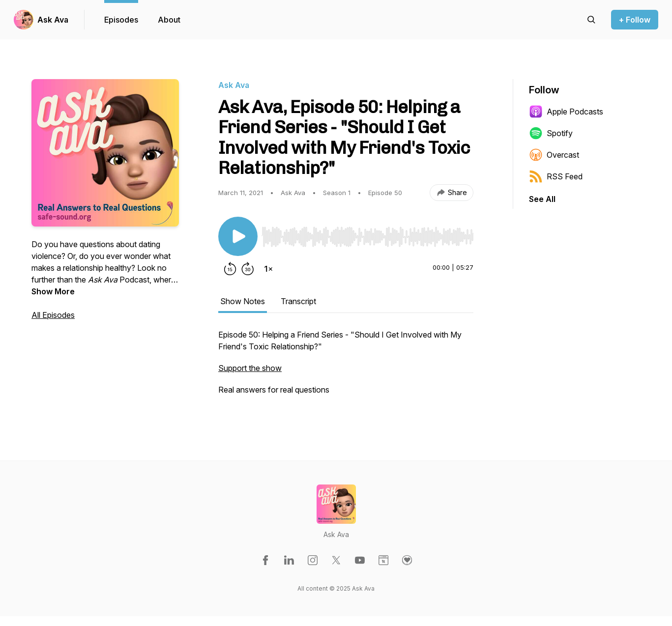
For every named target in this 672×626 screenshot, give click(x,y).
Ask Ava (53, 20)
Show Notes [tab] (243, 301)
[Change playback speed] (268, 269)
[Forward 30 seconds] (248, 269)
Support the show (250, 368)
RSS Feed (556, 176)
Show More (53, 291)
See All (542, 199)
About (169, 20)
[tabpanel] (346, 367)
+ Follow (635, 20)
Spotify (551, 133)
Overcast (554, 155)
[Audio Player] (367, 234)
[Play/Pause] (238, 236)
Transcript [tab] (298, 301)
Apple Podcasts (566, 112)
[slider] (367, 237)
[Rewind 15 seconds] (230, 269)
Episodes (121, 20)
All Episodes (53, 315)
